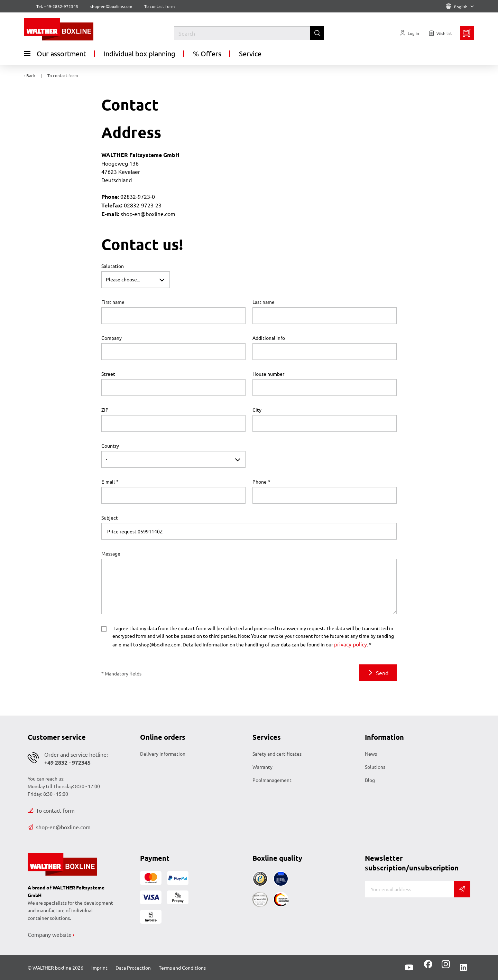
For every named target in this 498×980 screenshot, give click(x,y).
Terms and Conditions (182, 968)
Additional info (269, 338)
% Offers (207, 53)
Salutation (113, 266)
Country (110, 446)
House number (268, 374)
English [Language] (460, 7)
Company (112, 338)
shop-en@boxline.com (59, 827)
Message (111, 553)
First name (113, 302)
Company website (50, 934)
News (371, 754)
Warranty (262, 767)
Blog (370, 780)
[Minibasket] (467, 33)
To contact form (159, 6)
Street (108, 374)
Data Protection (133, 968)
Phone (260, 482)
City (257, 410)
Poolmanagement (272, 780)
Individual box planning (140, 53)
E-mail (108, 482)
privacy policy (351, 644)
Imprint (99, 968)
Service (250, 53)
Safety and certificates (277, 754)
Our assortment (55, 54)
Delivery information (163, 754)
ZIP (105, 410)
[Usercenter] (409, 33)
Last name (264, 302)
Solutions (375, 767)
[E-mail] (409, 889)
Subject (110, 517)
